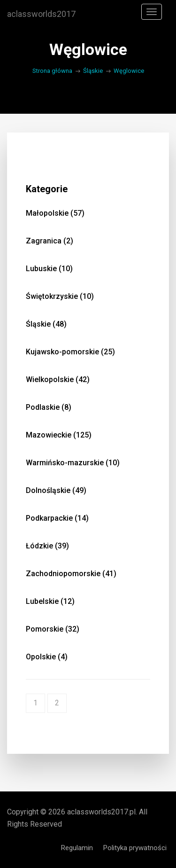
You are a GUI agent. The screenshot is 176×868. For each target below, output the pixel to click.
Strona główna (52, 71)
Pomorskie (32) (53, 629)
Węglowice (129, 71)
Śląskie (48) (46, 324)
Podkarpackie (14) (57, 518)
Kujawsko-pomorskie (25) (70, 352)
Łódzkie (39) (47, 546)
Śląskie (93, 71)
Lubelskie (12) (50, 601)
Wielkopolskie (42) (58, 379)
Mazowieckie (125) (59, 435)
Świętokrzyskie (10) (60, 296)
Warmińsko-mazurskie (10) (73, 463)
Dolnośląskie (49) (56, 490)
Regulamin (77, 848)
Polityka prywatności (135, 848)
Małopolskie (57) (55, 213)
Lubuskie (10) (49, 269)
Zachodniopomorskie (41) (71, 574)
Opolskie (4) (47, 657)
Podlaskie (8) (49, 407)
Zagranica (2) (50, 241)
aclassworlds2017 (41, 14)
